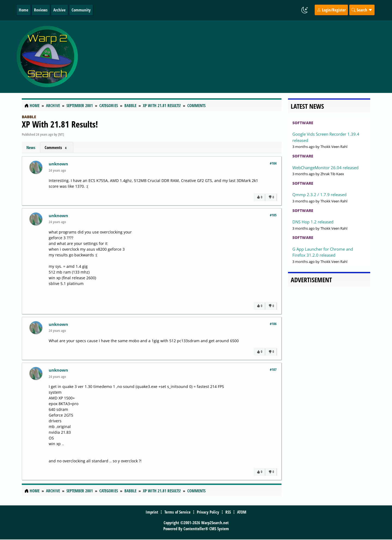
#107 (273, 369)
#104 (273, 163)
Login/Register (331, 10)
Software (303, 123)
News (31, 147)
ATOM (242, 512)
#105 (273, 215)
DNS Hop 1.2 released (313, 222)
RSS (228, 512)
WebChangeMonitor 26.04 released (325, 168)
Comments (57, 148)
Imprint (152, 512)
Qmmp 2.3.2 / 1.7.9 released (319, 195)
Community (81, 10)
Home (24, 10)
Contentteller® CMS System (206, 529)
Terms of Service (177, 512)
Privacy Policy (208, 512)
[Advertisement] (228, 57)
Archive (59, 10)
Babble (29, 117)
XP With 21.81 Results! (60, 124)
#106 (273, 324)
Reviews (41, 10)
